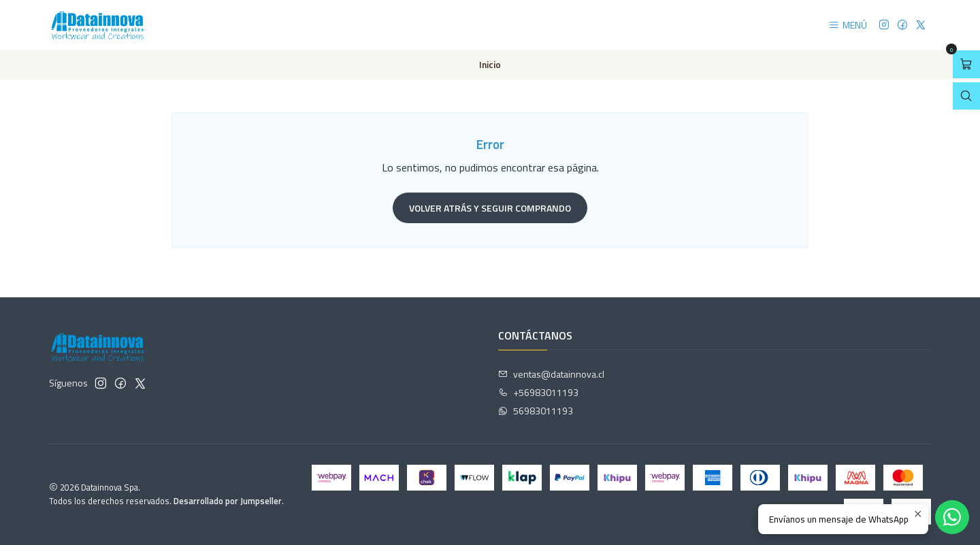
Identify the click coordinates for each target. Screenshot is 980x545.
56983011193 (536, 411)
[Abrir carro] (966, 64)
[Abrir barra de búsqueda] (966, 96)
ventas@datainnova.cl (551, 374)
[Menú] (848, 26)
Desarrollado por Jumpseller (228, 501)
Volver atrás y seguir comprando (490, 208)
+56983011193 (538, 392)
